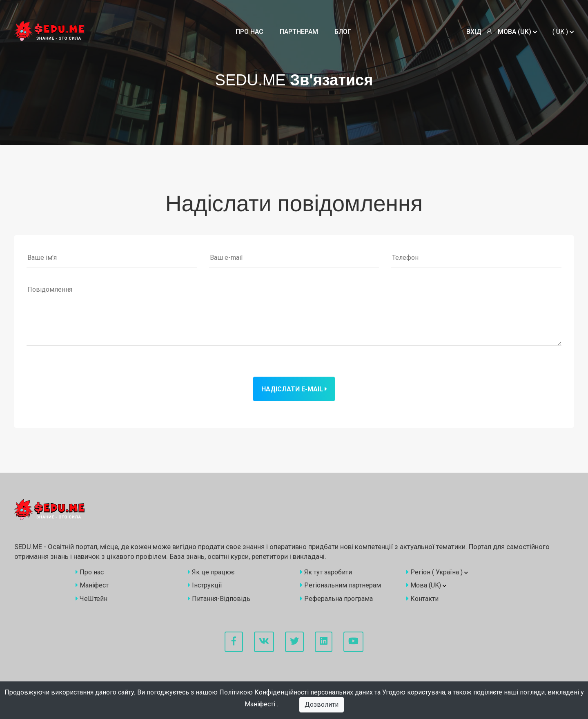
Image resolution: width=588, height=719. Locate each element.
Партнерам (299, 32)
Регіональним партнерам (341, 585)
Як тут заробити (326, 572)
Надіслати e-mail (294, 389)
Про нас (249, 32)
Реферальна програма (336, 599)
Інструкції (205, 585)
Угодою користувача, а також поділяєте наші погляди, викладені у (483, 692)
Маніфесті (261, 704)
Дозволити (322, 704)
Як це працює (211, 572)
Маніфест (92, 585)
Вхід (474, 32)
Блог (343, 32)
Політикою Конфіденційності (265, 692)
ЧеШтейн (91, 599)
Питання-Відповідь (219, 599)
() (563, 32)
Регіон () (437, 572)
